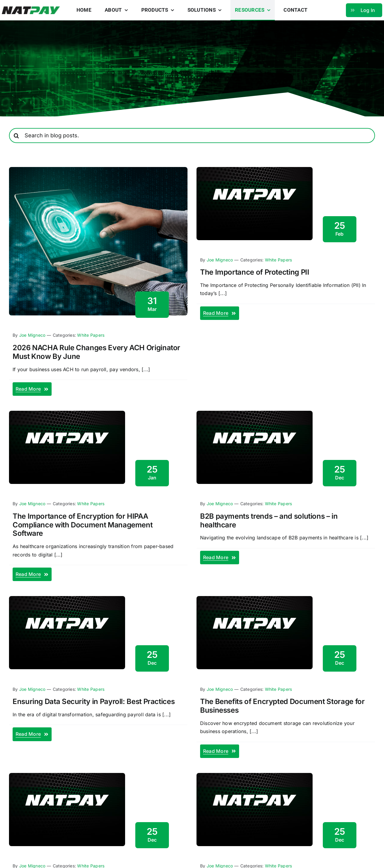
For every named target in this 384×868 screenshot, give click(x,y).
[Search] (16, 136)
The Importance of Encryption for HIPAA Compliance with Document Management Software (82, 525)
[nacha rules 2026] (98, 169)
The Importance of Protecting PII (255, 272)
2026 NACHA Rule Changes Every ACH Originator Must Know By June (96, 352)
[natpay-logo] (31, 9)
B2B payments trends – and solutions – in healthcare (269, 521)
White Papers (91, 335)
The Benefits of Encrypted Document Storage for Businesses (282, 706)
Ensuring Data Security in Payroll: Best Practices (94, 701)
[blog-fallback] (255, 169)
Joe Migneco (32, 335)
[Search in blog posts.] (192, 136)
